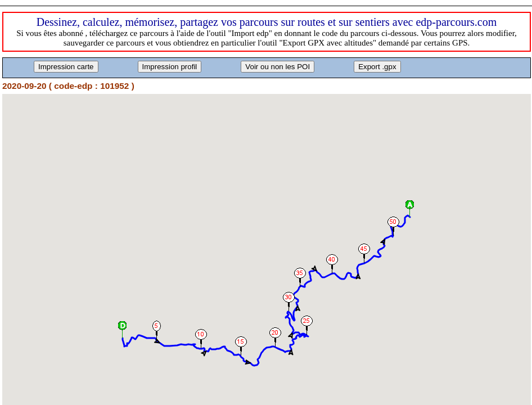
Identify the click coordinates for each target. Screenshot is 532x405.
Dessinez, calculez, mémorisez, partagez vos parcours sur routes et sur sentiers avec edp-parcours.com (267, 22)
